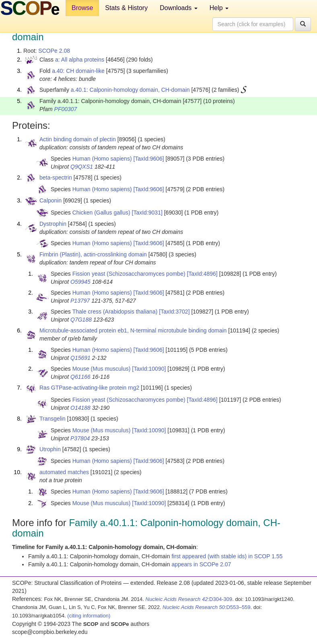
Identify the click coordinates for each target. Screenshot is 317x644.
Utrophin (50, 449)
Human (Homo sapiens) (102, 159)
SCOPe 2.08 (54, 51)
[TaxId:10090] (149, 369)
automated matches (64, 472)
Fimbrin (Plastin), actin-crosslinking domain (93, 254)
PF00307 (66, 109)
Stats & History (126, 8)
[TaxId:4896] (202, 274)
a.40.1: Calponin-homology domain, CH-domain (130, 90)
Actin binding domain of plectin (78, 139)
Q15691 (80, 358)
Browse (82, 8)
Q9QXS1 (82, 167)
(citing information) (89, 616)
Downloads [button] (179, 8)
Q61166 (80, 377)
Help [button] (219, 8)
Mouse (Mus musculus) (102, 369)
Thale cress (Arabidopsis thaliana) (115, 312)
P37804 (80, 438)
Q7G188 (81, 320)
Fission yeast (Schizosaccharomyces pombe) (129, 274)
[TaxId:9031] (147, 213)
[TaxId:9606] (148, 159)
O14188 (80, 408)
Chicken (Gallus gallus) (101, 213)
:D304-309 (189, 599)
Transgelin (52, 419)
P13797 (80, 301)
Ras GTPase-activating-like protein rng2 (89, 388)
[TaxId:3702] (174, 312)
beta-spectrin (56, 178)
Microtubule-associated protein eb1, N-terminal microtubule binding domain (133, 330)
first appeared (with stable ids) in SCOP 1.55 (227, 556)
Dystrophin (53, 224)
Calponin (50, 200)
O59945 (80, 282)
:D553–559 (207, 607)
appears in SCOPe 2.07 (201, 564)
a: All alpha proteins (80, 60)
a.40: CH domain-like (78, 71)
